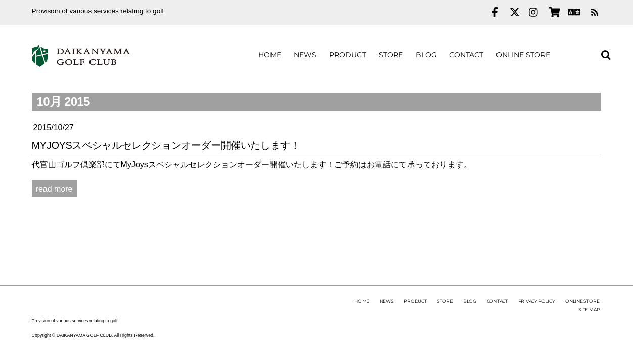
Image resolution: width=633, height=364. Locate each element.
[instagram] (534, 11)
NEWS (305, 55)
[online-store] (554, 11)
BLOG (426, 55)
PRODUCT (348, 55)
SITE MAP (589, 310)
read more (54, 189)
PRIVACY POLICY (537, 301)
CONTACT (466, 55)
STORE (391, 55)
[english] (573, 11)
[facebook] (495, 11)
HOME (270, 55)
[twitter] (515, 11)
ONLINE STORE (523, 55)
